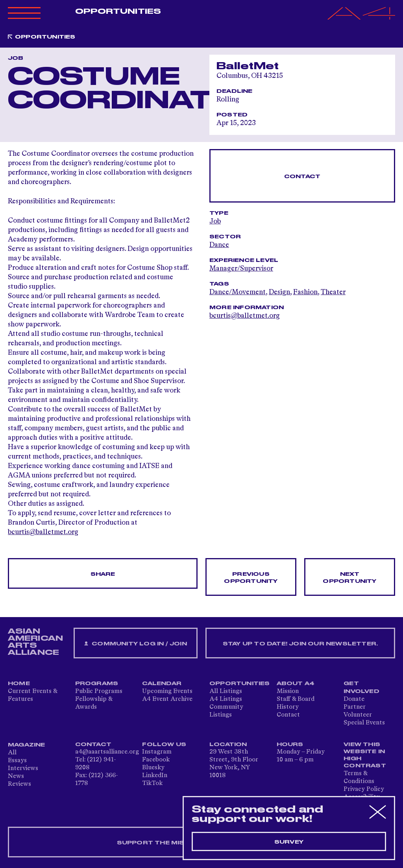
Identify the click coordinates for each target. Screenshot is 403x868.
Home (19, 684)
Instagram (157, 752)
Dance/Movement (238, 292)
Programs (97, 684)
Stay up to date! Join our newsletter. (300, 644)
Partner (355, 707)
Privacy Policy (364, 789)
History (288, 707)
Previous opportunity (251, 578)
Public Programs (99, 691)
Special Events (364, 723)
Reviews (19, 784)
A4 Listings (226, 699)
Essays (17, 761)
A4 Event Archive (167, 699)
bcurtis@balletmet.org (43, 532)
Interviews (23, 768)
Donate (354, 699)
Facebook (156, 760)
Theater (333, 292)
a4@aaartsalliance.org (107, 752)
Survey (289, 842)
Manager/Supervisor (241, 269)
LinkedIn (155, 776)
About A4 (296, 684)
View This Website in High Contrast (365, 755)
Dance (219, 245)
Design (279, 292)
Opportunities (118, 11)
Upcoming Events (167, 691)
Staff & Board (296, 699)
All (12, 753)
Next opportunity (349, 578)
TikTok (152, 783)
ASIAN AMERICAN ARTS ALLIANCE (35, 642)
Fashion (305, 292)
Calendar (162, 684)
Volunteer (358, 715)
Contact (302, 177)
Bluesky (153, 768)
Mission (288, 691)
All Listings (226, 691)
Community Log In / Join (135, 644)
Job (215, 221)
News (16, 776)
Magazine (27, 745)
